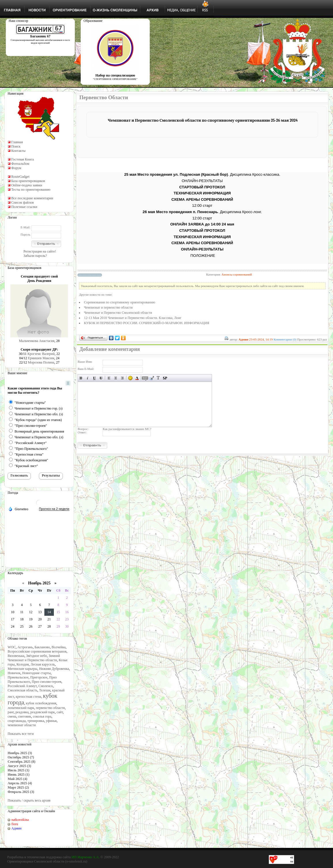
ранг (11, 712)
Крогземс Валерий (41, 354)
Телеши (45, 690)
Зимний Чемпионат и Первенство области (34, 658)
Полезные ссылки (24, 207)
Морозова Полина (41, 362)
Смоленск (46, 686)
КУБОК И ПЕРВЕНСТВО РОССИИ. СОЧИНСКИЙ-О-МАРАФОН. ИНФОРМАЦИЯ (146, 323)
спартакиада (17, 721)
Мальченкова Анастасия (37, 341)
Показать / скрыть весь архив (29, 800)
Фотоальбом (20, 164)
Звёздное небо (36, 656)
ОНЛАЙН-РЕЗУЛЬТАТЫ (202, 181)
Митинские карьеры (22, 669)
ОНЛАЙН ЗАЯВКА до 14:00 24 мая (202, 224)
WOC (12, 647)
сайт (60, 712)
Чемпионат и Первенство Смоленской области (118, 313)
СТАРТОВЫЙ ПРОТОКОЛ (202, 187)
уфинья (51, 721)
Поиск (16, 146)
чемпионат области (22, 725)
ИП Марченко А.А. (85, 857)
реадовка (22, 712)
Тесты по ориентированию (31, 190)
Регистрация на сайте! (40, 251)
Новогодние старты (36, 673)
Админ (16, 828)
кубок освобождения (41, 703)
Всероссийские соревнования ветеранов (37, 651)
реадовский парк (42, 712)
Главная (17, 142)
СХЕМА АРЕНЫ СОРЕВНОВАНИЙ (202, 199)
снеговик (24, 716)
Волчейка (59, 647)
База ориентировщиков (28, 181)
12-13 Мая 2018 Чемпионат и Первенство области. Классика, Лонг (133, 318)
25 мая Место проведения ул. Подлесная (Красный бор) (176, 174)
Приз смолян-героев (47, 682)
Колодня (23, 664)
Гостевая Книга (23, 159)
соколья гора (42, 716)
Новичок (14, 673)
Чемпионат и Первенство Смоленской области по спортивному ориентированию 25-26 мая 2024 (203, 120)
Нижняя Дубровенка (54, 669)
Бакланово (42, 647)
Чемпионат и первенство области (108, 307)
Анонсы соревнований (237, 274)
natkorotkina (20, 820)
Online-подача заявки (27, 185)
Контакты (18, 151)
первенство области (50, 708)
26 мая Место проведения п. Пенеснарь (180, 212)
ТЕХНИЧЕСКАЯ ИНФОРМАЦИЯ (202, 193)
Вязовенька (16, 656)
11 (22, 612)
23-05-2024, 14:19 (261, 339)
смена (12, 716)
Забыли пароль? (35, 256)
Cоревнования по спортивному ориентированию (119, 302)
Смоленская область (22, 690)
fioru (15, 824)
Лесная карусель (43, 664)
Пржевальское (18, 677)
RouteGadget (20, 177)
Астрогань (25, 647)
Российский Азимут (22, 686)
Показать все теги (20, 734)
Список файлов (22, 202)
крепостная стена (29, 697)
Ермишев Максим (41, 358)
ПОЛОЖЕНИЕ (203, 256)
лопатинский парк (21, 708)
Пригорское (39, 677)
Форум (16, 168)
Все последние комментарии (32, 198)
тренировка (36, 721)
